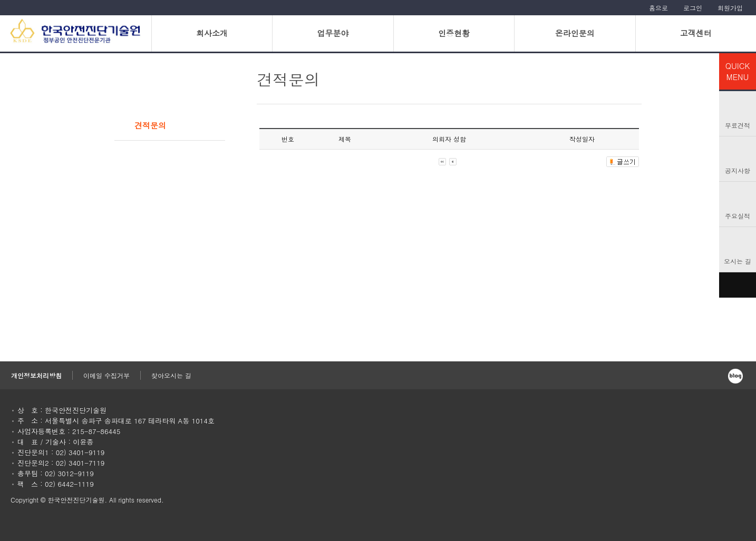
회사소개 (212, 33)
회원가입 (730, 8)
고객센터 (696, 33)
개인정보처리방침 (36, 375)
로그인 (693, 8)
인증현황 (454, 33)
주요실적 (738, 216)
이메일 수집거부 (106, 375)
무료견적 (738, 125)
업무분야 (333, 33)
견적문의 (150, 125)
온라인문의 (575, 33)
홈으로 (658, 8)
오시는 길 (738, 261)
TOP (738, 285)
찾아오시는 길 (171, 375)
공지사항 (738, 170)
